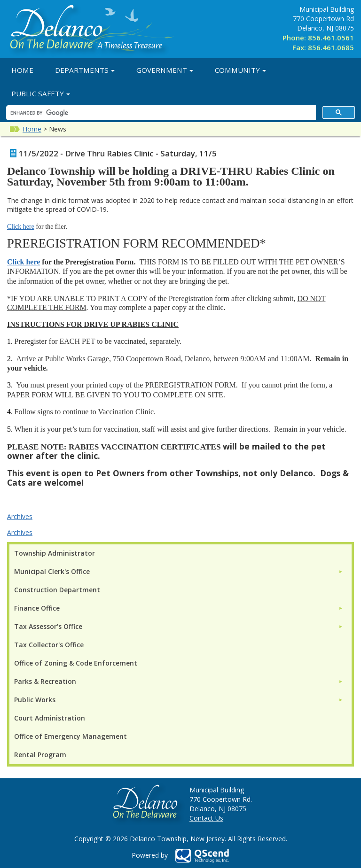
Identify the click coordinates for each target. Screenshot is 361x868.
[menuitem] (179, 571)
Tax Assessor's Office (48, 626)
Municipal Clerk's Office (52, 571)
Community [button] (240, 70)
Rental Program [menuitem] (40, 755)
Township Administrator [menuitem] (55, 553)
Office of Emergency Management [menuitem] (71, 736)
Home (22, 70)
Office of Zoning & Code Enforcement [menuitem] (76, 663)
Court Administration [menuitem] (50, 718)
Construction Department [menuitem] (57, 590)
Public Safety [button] (41, 93)
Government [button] (165, 70)
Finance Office (37, 608)
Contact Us (206, 818)
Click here (21, 227)
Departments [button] (85, 70)
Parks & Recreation (45, 681)
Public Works (35, 700)
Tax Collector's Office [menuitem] (49, 645)
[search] (160, 113)
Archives (20, 516)
